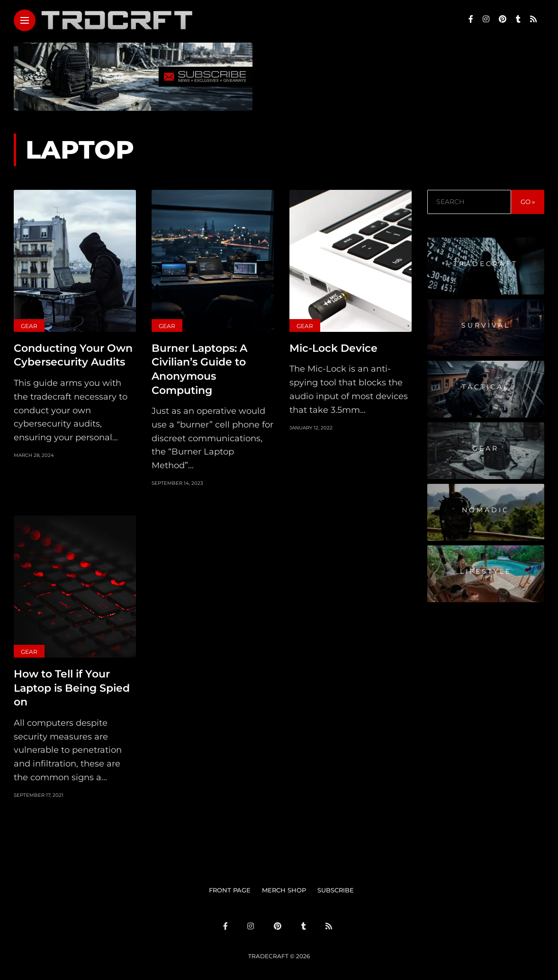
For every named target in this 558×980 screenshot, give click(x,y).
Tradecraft (486, 264)
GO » (528, 202)
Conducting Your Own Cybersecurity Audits (73, 355)
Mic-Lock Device (333, 348)
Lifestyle (486, 571)
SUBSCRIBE (336, 887)
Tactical (486, 387)
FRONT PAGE (230, 887)
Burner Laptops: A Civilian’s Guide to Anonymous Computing (199, 368)
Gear (29, 326)
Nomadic (486, 510)
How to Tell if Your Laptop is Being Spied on (72, 685)
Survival (486, 325)
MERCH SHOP (284, 887)
